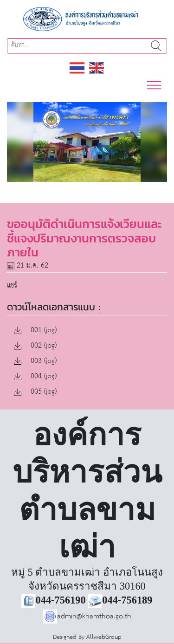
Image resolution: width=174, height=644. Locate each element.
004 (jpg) (35, 377)
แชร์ (12, 285)
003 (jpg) (35, 361)
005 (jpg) (35, 392)
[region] (87, 142)
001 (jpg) (35, 331)
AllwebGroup (104, 637)
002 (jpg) (35, 346)
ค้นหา (156, 46)
